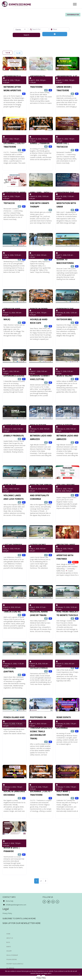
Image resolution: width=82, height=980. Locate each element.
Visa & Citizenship (12, 955)
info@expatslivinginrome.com (16, 905)
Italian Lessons (12, 959)
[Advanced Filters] (55, 34)
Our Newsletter (73, 15)
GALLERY (9, 951)
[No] (79, 974)
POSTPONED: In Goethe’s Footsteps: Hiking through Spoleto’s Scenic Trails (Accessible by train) (41, 728)
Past (18, 53)
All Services (10, 968)
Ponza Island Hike (14, 717)
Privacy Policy (7, 913)
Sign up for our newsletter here (22, 923)
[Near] (59, 29)
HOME (8, 934)
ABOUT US (10, 938)
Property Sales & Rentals (15, 964)
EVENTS (9, 947)
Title (8, 53)
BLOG (8, 942)
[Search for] (39, 29)
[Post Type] (21, 29)
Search (29, 35)
